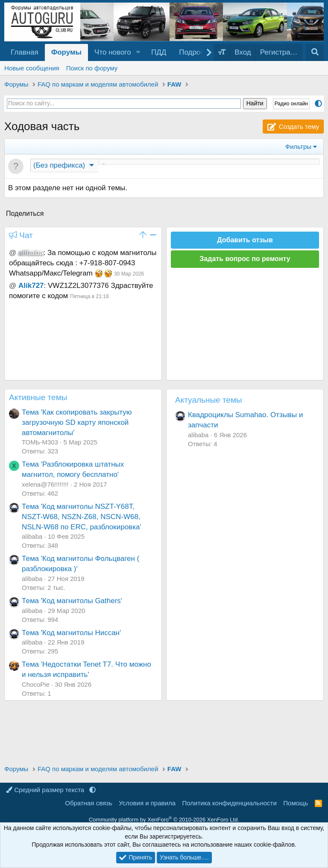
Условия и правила (147, 803)
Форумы (66, 52)
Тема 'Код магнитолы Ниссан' (71, 634)
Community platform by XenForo (164, 820)
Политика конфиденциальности (230, 803)
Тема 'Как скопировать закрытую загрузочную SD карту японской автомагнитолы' (77, 423)
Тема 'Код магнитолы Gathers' (72, 602)
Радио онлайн (291, 104)
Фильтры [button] (298, 147)
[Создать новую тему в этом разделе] (209, 167)
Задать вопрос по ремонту (245, 260)
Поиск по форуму (92, 68)
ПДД (159, 52)
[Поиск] (315, 52)
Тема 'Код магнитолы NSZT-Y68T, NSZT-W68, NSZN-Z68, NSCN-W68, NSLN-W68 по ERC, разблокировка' (82, 518)
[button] (138, 52)
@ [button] (13, 254)
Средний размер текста (46, 790)
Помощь (296, 803)
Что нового (113, 52)
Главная (25, 52)
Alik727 (31, 286)
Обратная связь (89, 803)
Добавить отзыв (245, 241)
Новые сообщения (32, 68)
